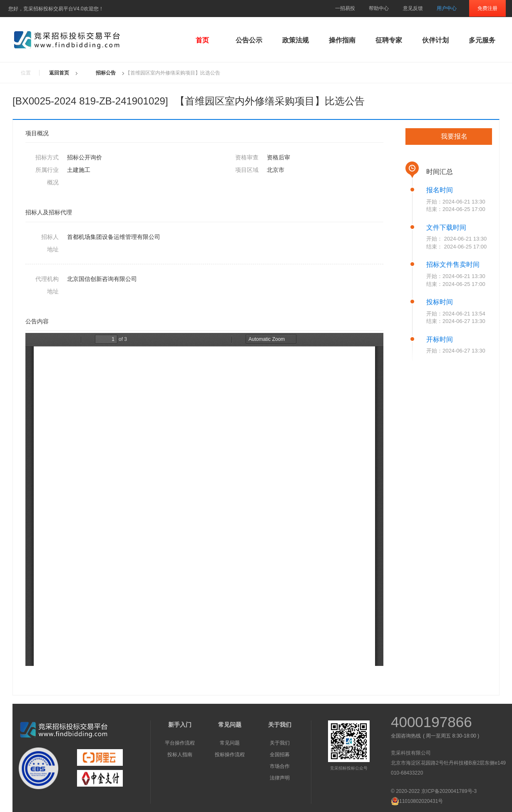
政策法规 (296, 40)
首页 (202, 40)
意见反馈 (413, 8)
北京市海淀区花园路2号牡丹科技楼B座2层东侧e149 (448, 763)
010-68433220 (407, 773)
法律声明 (280, 778)
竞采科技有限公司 (411, 753)
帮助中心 (379, 8)
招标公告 (106, 73)
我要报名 (454, 136)
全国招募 (280, 755)
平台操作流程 (180, 743)
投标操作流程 (230, 755)
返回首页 (59, 73)
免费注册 (487, 8)
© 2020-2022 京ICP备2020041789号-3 (434, 791)
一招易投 (345, 8)
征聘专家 (389, 40)
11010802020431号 (417, 801)
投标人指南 (180, 755)
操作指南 (342, 40)
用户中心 (447, 8)
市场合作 (280, 766)
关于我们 (280, 743)
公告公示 (249, 40)
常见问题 (230, 743)
